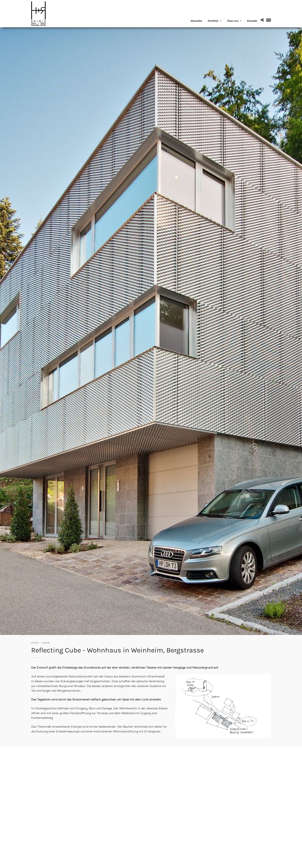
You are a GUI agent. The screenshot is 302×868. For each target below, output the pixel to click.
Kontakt (252, 21)
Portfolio (213, 21)
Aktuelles (196, 21)
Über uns (233, 21)
